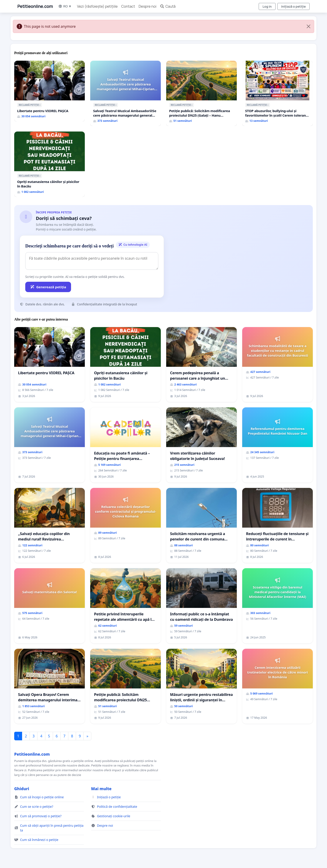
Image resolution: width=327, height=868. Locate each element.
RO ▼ (65, 6)
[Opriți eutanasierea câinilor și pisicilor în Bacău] (50, 164)
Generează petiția (48, 287)
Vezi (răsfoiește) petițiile (97, 6)
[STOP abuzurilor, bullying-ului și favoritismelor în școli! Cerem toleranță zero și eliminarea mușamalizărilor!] (277, 93)
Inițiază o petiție (294, 6)
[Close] (309, 26)
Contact (128, 6)
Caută (168, 6)
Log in (267, 6)
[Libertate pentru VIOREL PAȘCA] (50, 91)
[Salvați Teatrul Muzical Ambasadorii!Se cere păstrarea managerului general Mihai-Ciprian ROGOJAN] (126, 93)
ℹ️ (40, 105)
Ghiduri (22, 789)
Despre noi (148, 6)
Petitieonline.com (35, 6)
